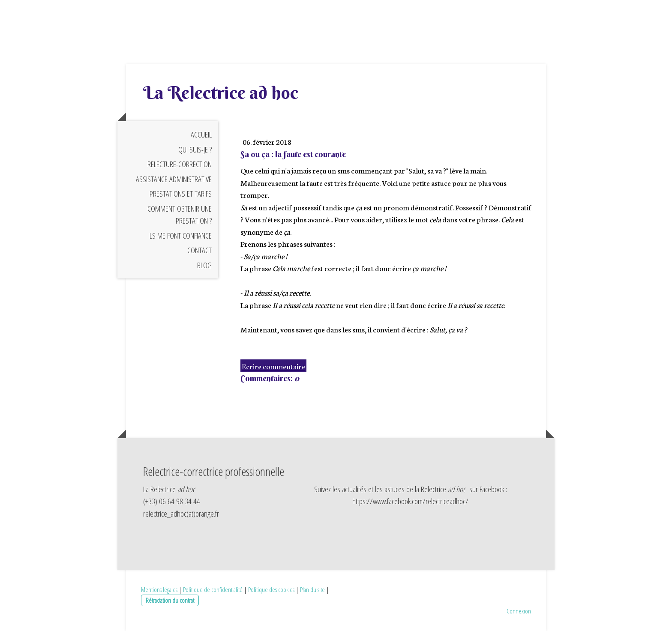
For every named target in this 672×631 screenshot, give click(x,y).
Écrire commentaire (273, 366)
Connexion (519, 611)
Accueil (201, 135)
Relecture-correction (180, 164)
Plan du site (312, 589)
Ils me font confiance (180, 236)
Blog (204, 265)
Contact (199, 250)
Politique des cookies (271, 589)
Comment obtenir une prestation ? (180, 215)
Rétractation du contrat (170, 600)
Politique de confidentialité (213, 589)
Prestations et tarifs (181, 194)
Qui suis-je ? (195, 150)
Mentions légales (159, 589)
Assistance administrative (174, 179)
